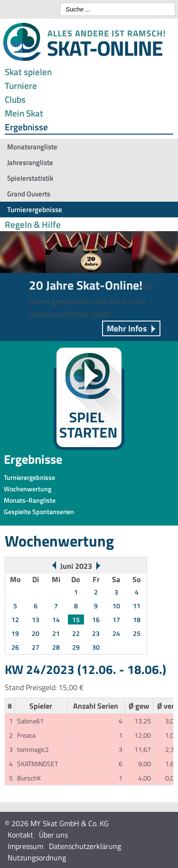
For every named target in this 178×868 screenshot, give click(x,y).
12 (15, 619)
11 (137, 606)
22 (76, 633)
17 (116, 619)
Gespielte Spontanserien (39, 512)
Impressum (25, 846)
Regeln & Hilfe (33, 224)
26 (15, 647)
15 (76, 619)
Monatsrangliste (32, 147)
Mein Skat (24, 113)
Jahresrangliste (30, 162)
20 (36, 633)
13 (36, 619)
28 (56, 647)
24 (116, 633)
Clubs (15, 99)
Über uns (53, 835)
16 (96, 619)
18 (137, 619)
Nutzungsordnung (37, 858)
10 (116, 606)
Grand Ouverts (29, 194)
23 (96, 633)
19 (15, 633)
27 (36, 647)
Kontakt (20, 835)
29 (76, 647)
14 (56, 619)
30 (96, 647)
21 (56, 633)
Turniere (21, 85)
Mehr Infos (127, 328)
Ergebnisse (26, 127)
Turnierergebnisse (35, 210)
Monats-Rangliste (30, 500)
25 (137, 633)
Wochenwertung (28, 489)
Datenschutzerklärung (85, 846)
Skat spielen (28, 72)
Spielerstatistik (30, 178)
